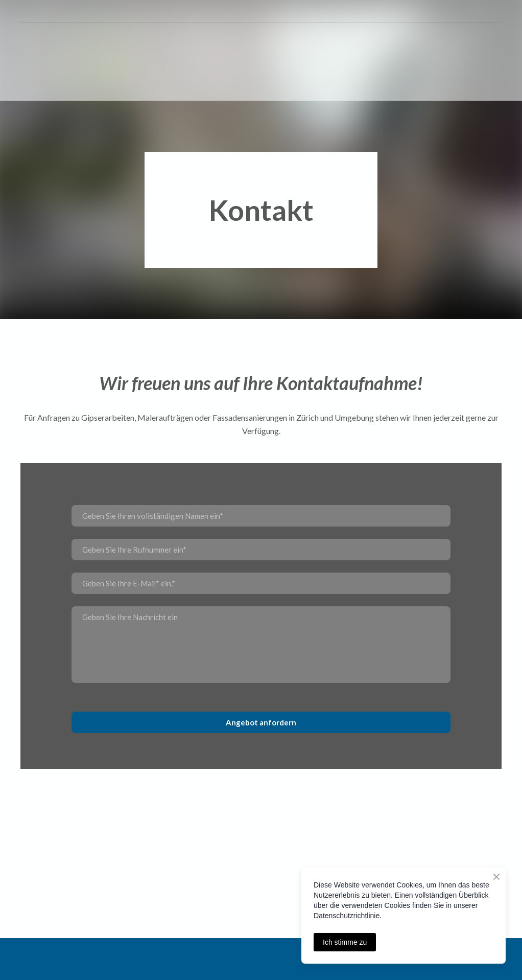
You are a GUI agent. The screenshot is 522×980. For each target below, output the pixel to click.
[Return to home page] (48, 62)
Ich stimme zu (345, 942)
